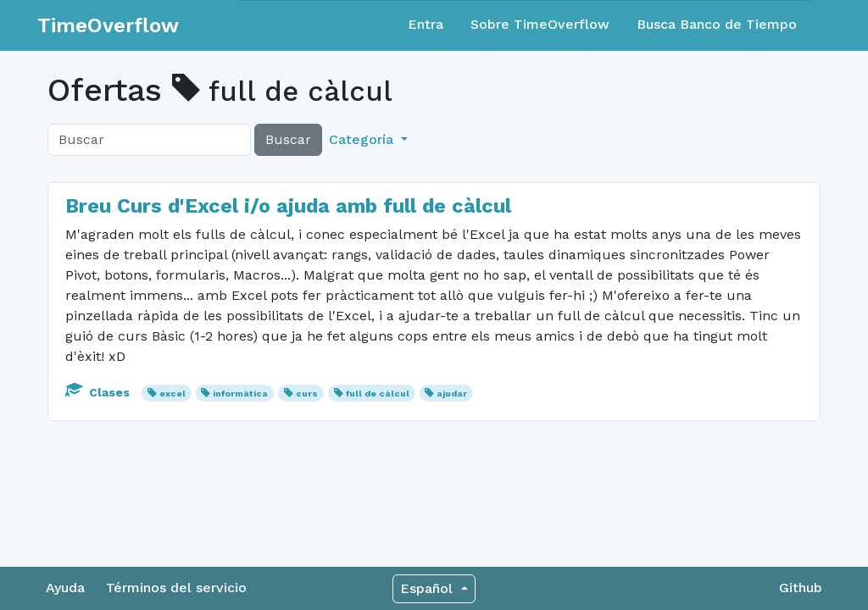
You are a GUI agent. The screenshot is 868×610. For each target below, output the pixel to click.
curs (307, 394)
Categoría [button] (363, 139)
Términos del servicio (176, 588)
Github (801, 588)
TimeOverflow (108, 25)
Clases (99, 392)
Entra (426, 24)
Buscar (288, 139)
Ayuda (65, 588)
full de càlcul (378, 394)
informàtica (240, 394)
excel (172, 394)
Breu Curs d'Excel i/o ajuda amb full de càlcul (288, 206)
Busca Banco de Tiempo (717, 24)
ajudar (452, 394)
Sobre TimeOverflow (540, 24)
